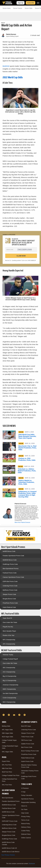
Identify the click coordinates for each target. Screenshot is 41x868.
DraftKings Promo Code (10, 565)
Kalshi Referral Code (9, 608)
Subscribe (31, 3)
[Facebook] (4, 715)
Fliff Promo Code (27, 741)
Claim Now (21, 256)
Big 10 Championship (10, 677)
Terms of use (25, 820)
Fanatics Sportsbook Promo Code (13, 556)
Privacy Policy (26, 817)
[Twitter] (9, 715)
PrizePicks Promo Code (10, 603)
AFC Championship (9, 644)
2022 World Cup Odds (13, 77)
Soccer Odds (28, 8)
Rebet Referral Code (28, 758)
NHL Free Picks (7, 785)
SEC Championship (9, 668)
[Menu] (38, 3)
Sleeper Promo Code (9, 595)
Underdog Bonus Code (9, 825)
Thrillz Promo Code (27, 737)
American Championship (10, 685)
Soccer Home (7, 8)
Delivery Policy (26, 828)
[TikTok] (20, 715)
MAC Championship (9, 702)
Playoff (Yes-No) (8, 627)
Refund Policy (26, 824)
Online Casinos (26, 838)
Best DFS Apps (26, 727)
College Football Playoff (10, 659)
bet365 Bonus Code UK (9, 849)
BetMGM (6, 66)
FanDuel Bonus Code (9, 809)
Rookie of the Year (9, 636)
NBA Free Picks (7, 769)
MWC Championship (9, 690)
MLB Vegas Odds (7, 737)
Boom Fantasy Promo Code (30, 751)
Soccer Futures (18, 8)
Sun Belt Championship (10, 694)
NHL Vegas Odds (7, 752)
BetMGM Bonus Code (10, 560)
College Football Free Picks (11, 776)
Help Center (25, 813)
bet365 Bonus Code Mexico (11, 852)
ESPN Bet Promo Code (10, 582)
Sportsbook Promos (27, 799)
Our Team (24, 810)
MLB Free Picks (7, 772)
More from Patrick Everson (22, 523)
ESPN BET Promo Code (10, 822)
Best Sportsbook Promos (11, 569)
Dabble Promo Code (28, 744)
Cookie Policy (26, 831)
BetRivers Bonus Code (9, 829)
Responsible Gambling (28, 803)
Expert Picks (6, 762)
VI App (23, 792)
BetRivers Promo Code (10, 590)
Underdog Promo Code (10, 586)
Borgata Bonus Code (9, 599)
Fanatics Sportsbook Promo (11, 802)
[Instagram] (25, 715)
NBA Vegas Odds (7, 734)
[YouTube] (14, 715)
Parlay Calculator (27, 796)
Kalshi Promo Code (27, 762)
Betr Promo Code (27, 748)
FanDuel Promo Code (10, 573)
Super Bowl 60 (7, 619)
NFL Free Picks (7, 765)
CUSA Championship (9, 698)
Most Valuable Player (9, 631)
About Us (24, 806)
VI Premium (25, 789)
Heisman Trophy (8, 655)
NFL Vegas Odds (7, 730)
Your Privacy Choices (8, 855)
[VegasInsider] (20, 711)
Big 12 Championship (10, 681)
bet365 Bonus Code (9, 552)
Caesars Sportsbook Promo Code (13, 578)
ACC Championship (9, 672)
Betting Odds (6, 727)
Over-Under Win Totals (10, 623)
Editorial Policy (26, 835)
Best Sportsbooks (8, 798)
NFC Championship (9, 640)
